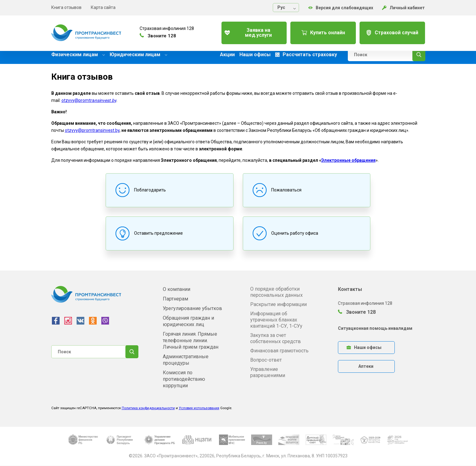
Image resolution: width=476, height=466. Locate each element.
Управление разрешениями (268, 372)
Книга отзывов (66, 7)
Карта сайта (103, 7)
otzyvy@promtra (78, 100)
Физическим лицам (78, 55)
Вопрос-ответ (266, 360)
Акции (227, 55)
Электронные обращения (348, 160)
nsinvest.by (105, 100)
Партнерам (175, 299)
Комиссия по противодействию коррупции (184, 379)
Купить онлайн (319, 31)
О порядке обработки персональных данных (276, 292)
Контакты (350, 289)
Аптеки (366, 366)
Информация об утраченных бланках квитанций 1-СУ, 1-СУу (276, 320)
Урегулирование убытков (192, 308)
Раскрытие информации (278, 304)
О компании (177, 289)
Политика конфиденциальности (148, 408)
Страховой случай (391, 31)
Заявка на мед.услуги (248, 31)
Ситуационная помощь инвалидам (375, 328)
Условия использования (199, 408)
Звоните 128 (357, 312)
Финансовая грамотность (279, 351)
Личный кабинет (404, 8)
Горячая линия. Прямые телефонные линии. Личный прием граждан (191, 340)
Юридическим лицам (139, 55)
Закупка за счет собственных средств (276, 338)
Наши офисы (255, 55)
